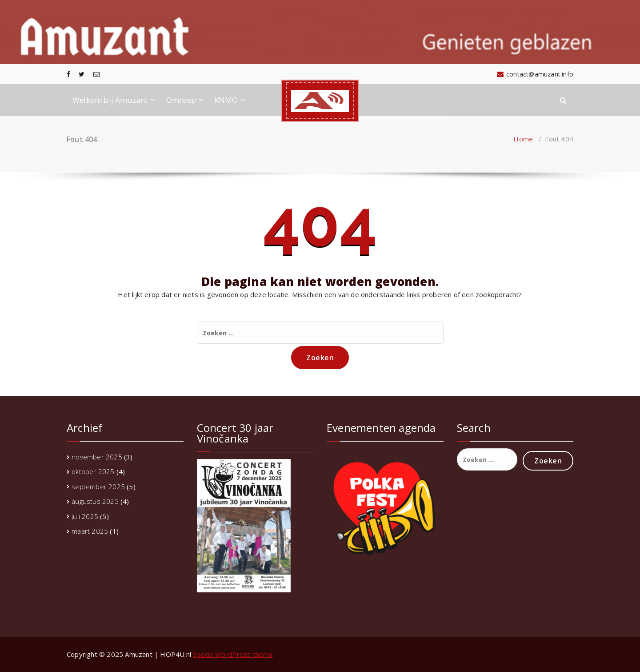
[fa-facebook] (68, 74)
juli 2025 (85, 516)
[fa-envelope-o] (96, 74)
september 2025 (98, 487)
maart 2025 (90, 531)
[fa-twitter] (82, 74)
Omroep (181, 100)
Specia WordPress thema (233, 654)
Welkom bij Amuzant (110, 100)
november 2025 (97, 457)
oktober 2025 (93, 471)
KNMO (226, 100)
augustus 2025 (95, 501)
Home (523, 139)
